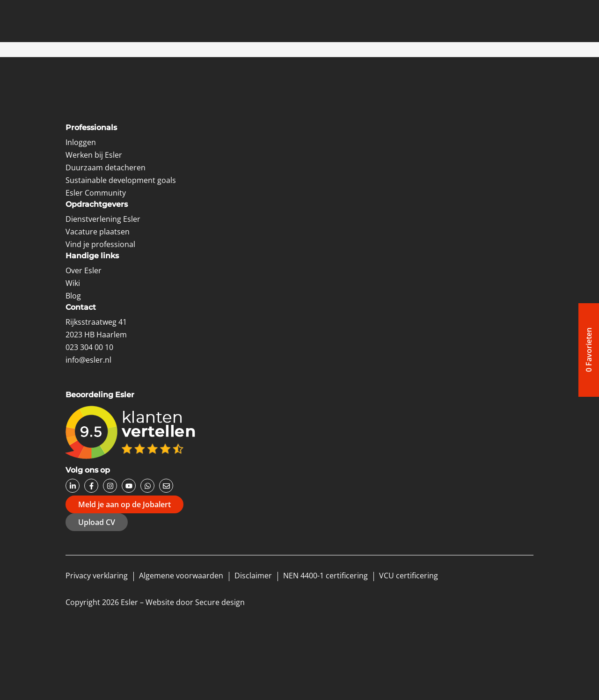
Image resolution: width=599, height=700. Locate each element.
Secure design (220, 602)
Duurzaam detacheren (106, 168)
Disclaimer (253, 576)
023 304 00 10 (89, 347)
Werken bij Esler (94, 155)
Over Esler (84, 270)
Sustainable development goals (121, 180)
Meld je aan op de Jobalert (124, 504)
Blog (73, 296)
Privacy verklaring (97, 576)
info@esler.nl (88, 360)
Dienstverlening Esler (103, 219)
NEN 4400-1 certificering (325, 576)
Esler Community (96, 193)
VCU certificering (409, 576)
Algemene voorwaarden (181, 576)
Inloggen (81, 142)
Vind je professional (100, 244)
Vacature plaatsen (98, 232)
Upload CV (97, 522)
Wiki (73, 283)
